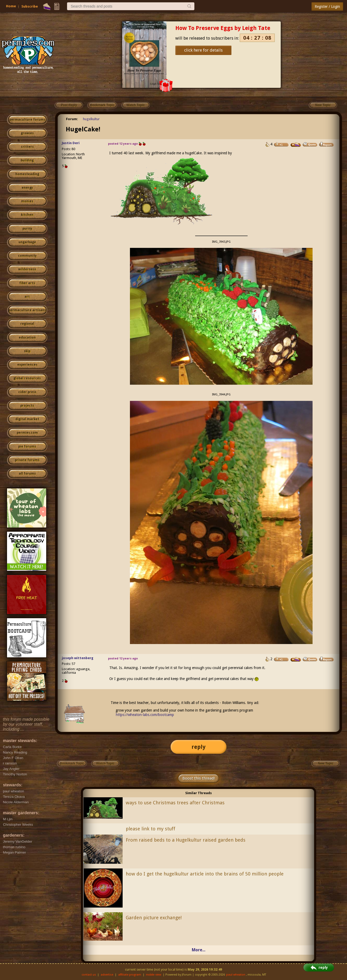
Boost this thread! (199, 778)
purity (27, 229)
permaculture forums (27, 120)
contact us (89, 975)
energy (27, 188)
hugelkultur (91, 119)
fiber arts (27, 283)
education (27, 338)
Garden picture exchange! (154, 918)
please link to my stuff (151, 829)
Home (11, 6)
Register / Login (327, 7)
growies (27, 133)
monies (27, 201)
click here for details (203, 50)
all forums (27, 474)
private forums (27, 460)
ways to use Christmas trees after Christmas (175, 803)
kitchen (27, 215)
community (27, 256)
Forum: (72, 119)
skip (27, 351)
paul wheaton (236, 975)
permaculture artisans (27, 310)
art (27, 297)
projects (27, 406)
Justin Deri (71, 143)
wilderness (27, 269)
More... (199, 950)
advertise (107, 975)
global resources (27, 378)
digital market (27, 419)
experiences (27, 365)
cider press (27, 392)
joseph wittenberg (78, 658)
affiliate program (130, 975)
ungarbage (27, 242)
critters (27, 147)
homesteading (27, 174)
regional (27, 324)
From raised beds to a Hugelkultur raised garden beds (186, 840)
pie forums (27, 446)
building (27, 160)
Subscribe (30, 6)
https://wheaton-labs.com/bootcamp (145, 715)
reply (199, 747)
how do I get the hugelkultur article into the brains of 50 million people (205, 874)
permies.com (27, 433)
